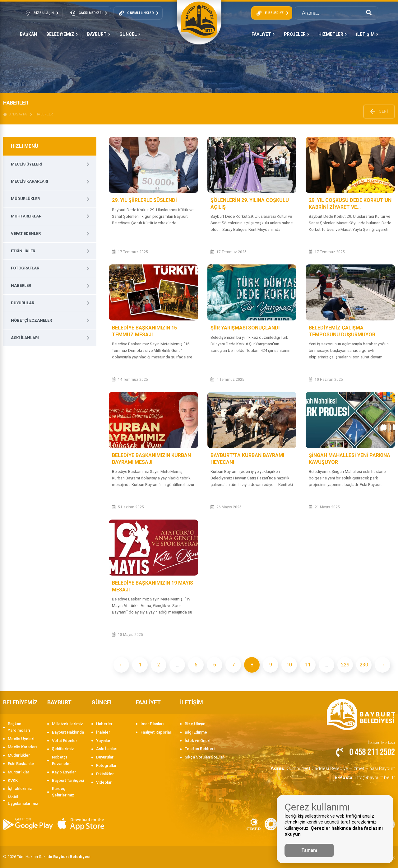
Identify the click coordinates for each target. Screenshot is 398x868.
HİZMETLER (333, 34)
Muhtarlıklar (26, 216)
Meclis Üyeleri (26, 164)
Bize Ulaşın (195, 724)
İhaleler (103, 732)
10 (289, 665)
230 (364, 665)
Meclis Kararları (30, 181)
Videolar (104, 782)
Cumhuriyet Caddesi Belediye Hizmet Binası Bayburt (342, 768)
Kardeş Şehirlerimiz (63, 792)
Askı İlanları (25, 338)
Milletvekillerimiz (67, 724)
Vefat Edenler (26, 233)
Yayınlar (103, 741)
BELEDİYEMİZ (62, 34)
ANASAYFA (15, 114)
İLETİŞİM (367, 34)
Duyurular (23, 303)
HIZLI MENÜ (25, 146)
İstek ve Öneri (197, 741)
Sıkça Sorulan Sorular (204, 757)
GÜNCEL (130, 34)
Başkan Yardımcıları (19, 727)
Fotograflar (25, 268)
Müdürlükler (25, 199)
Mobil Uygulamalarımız (23, 800)
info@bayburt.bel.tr (369, 775)
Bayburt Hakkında (68, 732)
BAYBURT (99, 34)
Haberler (44, 114)
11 (308, 665)
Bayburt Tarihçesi (68, 780)
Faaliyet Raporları (156, 732)
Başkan (28, 34)
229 (345, 665)
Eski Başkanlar (21, 764)
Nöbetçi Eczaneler (31, 320)
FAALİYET (263, 34)
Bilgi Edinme (196, 732)
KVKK (13, 780)
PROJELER (296, 34)
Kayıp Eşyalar (64, 772)
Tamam (309, 850)
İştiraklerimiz (20, 789)
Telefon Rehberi (200, 749)
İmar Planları (152, 724)
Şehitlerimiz (63, 749)
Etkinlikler (23, 251)
